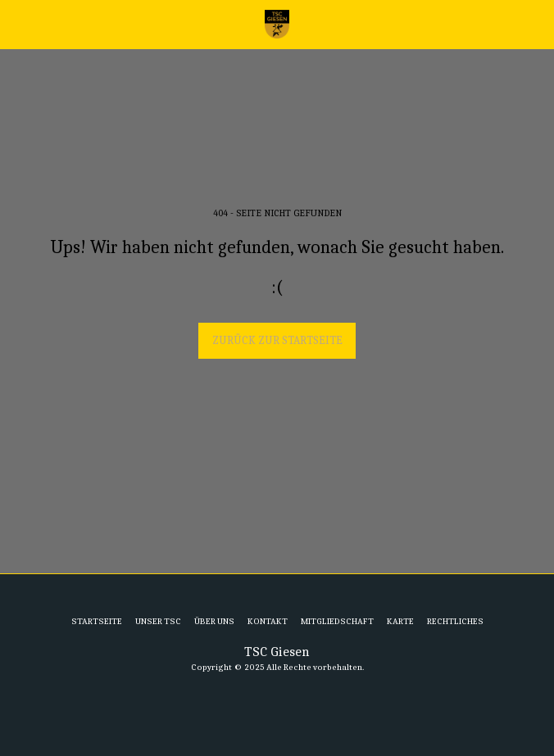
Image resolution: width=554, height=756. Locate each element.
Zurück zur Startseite (277, 340)
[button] (18, 23)
